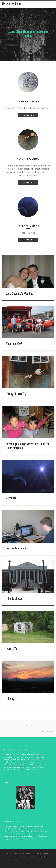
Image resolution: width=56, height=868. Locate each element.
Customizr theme (42, 857)
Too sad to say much (17, 548)
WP (18, 857)
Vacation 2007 (14, 344)
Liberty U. (12, 699)
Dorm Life (12, 649)
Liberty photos (14, 599)
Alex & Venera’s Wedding (20, 294)
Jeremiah (11, 498)
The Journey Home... (23, 853)
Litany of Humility (16, 394)
